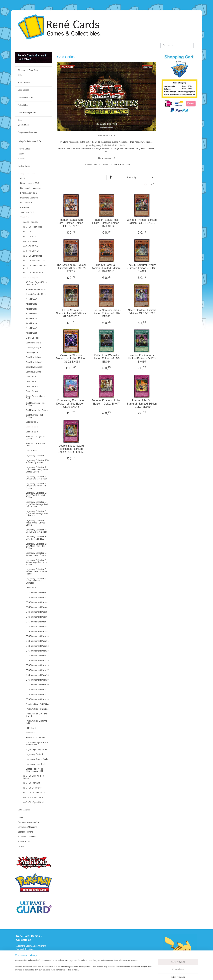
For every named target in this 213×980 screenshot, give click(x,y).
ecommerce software (122, 974)
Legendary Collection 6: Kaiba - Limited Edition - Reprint (36, 571)
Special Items (24, 842)
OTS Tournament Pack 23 (37, 699)
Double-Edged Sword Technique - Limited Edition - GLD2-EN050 (71, 449)
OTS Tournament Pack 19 (37, 680)
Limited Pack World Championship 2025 (35, 770)
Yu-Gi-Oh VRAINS (31, 251)
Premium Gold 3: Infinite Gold (36, 722)
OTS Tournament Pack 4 (37, 607)
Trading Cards (24, 166)
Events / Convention (27, 837)
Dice (20, 120)
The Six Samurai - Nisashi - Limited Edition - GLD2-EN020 (71, 313)
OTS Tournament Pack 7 (37, 622)
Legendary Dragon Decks (37, 759)
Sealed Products (30, 222)
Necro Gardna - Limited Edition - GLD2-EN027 (142, 312)
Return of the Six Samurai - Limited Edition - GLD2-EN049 (142, 404)
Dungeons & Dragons (27, 132)
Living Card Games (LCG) (29, 141)
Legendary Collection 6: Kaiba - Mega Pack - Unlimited (36, 581)
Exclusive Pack (32, 338)
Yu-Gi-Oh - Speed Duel (33, 802)
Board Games (24, 83)
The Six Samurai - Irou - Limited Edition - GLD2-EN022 (106, 313)
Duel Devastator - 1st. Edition (35, 404)
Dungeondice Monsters (31, 188)
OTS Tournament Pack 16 (37, 665)
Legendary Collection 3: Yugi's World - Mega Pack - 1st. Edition (37, 504)
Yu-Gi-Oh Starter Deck (33, 256)
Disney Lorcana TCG (30, 183)
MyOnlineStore (149, 974)
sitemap (105, 974)
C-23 (22, 178)
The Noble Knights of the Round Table (37, 744)
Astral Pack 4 (32, 314)
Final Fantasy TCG (29, 193)
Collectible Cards (25, 98)
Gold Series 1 (32, 422)
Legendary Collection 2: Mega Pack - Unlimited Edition (36, 486)
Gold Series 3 (32, 432)
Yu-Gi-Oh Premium (31, 783)
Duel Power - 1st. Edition (37, 410)
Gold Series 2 (32, 427)
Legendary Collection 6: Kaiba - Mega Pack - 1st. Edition (37, 562)
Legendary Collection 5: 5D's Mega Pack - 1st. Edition (36, 546)
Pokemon (25, 207)
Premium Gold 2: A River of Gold (37, 715)
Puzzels (21, 159)
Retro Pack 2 (31, 733)
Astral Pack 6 (32, 323)
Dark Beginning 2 (33, 348)
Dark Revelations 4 (34, 372)
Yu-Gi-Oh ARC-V (30, 246)
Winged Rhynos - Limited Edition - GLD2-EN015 (142, 221)
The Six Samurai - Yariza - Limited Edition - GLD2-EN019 (142, 268)
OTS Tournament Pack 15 (37, 660)
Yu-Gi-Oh (24, 217)
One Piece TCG (27, 203)
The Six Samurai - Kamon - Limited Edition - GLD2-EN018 (106, 268)
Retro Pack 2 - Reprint (36, 738)
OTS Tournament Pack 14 (37, 656)
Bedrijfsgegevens (25, 832)
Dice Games (23, 125)
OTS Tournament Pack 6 (37, 617)
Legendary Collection (35, 456)
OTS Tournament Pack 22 (37, 695)
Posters (21, 154)
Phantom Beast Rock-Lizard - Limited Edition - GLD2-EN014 (107, 223)
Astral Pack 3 (32, 309)
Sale (20, 75)
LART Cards (31, 451)
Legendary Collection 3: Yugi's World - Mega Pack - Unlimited (37, 513)
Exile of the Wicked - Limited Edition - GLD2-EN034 (106, 358)
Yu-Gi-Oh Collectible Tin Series (34, 777)
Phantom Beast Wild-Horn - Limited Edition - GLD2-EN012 (71, 223)
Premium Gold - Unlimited (37, 709)
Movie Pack (31, 588)
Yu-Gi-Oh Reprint (31, 278)
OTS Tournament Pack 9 (37, 631)
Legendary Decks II (34, 754)
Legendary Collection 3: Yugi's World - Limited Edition (36, 495)
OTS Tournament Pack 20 (37, 685)
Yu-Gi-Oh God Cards (32, 788)
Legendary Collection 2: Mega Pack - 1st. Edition (36, 478)
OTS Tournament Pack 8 (37, 627)
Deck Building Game (27, 113)
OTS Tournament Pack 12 (37, 646)
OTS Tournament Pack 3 (37, 602)
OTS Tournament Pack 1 (37, 593)
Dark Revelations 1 (34, 357)
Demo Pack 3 (32, 386)
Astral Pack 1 (32, 299)
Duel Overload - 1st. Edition (35, 416)
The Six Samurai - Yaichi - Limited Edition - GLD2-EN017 (71, 268)
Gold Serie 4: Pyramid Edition (35, 438)
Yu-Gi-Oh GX (29, 232)
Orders (21, 846)
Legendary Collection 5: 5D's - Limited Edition (36, 538)
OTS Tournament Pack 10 (37, 636)
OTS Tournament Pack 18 (37, 675)
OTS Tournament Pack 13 (37, 651)
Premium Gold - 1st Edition (38, 704)
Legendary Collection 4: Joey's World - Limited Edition (36, 523)
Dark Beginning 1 (33, 343)
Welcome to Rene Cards (29, 70)
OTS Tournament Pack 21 (37, 690)
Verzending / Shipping (27, 827)
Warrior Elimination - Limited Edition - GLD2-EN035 (142, 358)
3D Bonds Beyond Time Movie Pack (36, 283)
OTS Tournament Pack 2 (37, 598)
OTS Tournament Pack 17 (37, 670)
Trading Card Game (26, 174)
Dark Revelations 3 (34, 367)
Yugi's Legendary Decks (36, 749)
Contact (21, 817)
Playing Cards (24, 149)
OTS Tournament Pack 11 (37, 641)
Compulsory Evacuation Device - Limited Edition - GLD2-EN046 (71, 404)
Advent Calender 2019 (36, 294)
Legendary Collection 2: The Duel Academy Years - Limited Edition (37, 469)
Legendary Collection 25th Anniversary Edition (37, 461)
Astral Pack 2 (32, 304)
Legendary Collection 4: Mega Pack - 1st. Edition (36, 531)
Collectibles (23, 105)
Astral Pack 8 (32, 333)
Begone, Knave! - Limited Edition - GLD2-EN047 (106, 402)
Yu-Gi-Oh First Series (32, 227)
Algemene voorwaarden (28, 822)
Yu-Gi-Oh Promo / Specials (35, 793)
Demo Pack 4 (32, 391)
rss (111, 974)
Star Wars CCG (27, 212)
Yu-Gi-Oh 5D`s (30, 237)
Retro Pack (31, 728)
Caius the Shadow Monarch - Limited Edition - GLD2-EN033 (71, 358)
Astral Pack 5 (32, 319)
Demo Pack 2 (32, 381)
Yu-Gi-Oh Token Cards (33, 797)
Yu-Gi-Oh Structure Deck (34, 261)
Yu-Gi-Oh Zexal (30, 241)
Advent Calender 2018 (36, 289)
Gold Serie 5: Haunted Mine (36, 445)
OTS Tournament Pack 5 (37, 612)
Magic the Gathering (29, 198)
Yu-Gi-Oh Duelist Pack (33, 273)
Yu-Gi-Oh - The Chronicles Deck (35, 267)
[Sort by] (131, 177)
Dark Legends (32, 352)
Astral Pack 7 (32, 328)
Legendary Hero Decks (36, 764)
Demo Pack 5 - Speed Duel (35, 397)
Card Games (23, 90)
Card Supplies (24, 810)
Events (19, 962)
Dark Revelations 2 (34, 362)
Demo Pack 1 (32, 377)
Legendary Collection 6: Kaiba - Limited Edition (36, 554)
